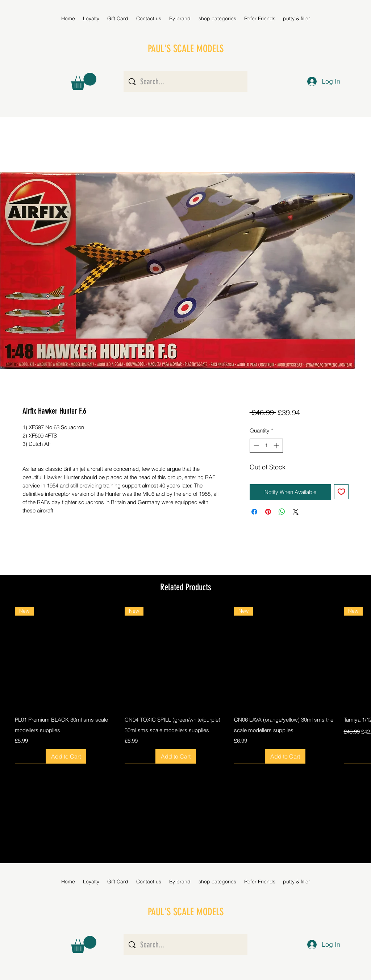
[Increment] (277, 446)
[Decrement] (256, 446)
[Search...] (186, 81)
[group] (185, 685)
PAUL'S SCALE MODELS (186, 49)
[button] (180, 18)
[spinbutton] (266, 446)
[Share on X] (296, 512)
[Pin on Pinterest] (268, 512)
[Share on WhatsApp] (282, 512)
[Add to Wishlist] (341, 492)
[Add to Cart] (66, 756)
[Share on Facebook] (254, 512)
